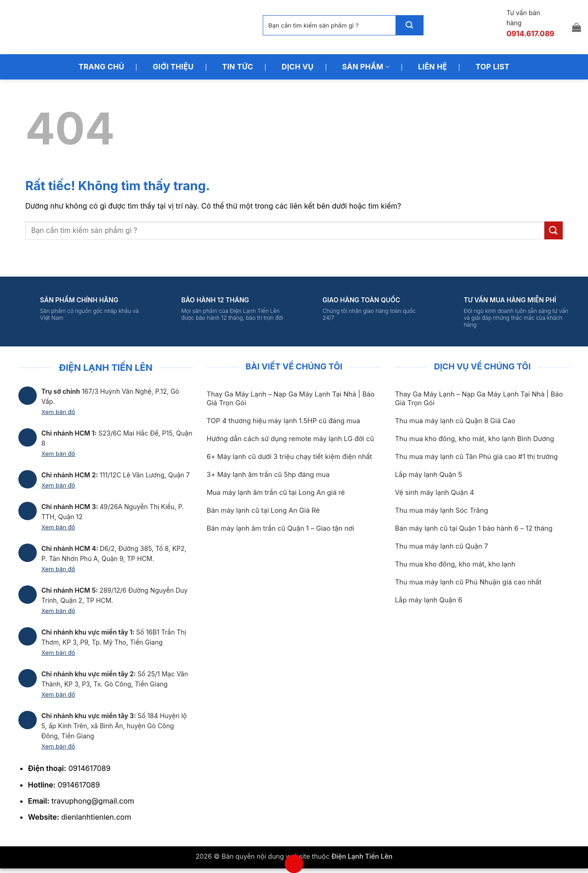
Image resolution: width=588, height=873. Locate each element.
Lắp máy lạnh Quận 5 (429, 475)
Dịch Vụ (298, 67)
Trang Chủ (102, 67)
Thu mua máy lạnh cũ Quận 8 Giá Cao (455, 421)
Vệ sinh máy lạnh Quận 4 (435, 493)
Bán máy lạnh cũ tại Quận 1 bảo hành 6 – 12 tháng (474, 528)
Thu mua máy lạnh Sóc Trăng (442, 510)
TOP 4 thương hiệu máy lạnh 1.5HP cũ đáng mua (283, 421)
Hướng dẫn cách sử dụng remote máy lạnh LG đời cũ (290, 439)
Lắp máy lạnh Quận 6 (429, 600)
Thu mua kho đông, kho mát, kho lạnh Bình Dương (475, 439)
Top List (492, 67)
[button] (577, 27)
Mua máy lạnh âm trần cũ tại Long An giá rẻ (276, 493)
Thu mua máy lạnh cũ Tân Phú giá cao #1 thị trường (476, 457)
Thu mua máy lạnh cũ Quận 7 (441, 546)
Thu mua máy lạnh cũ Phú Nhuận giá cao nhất (468, 582)
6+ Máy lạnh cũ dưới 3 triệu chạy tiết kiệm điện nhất (289, 457)
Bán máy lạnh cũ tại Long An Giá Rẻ (263, 510)
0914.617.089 (530, 34)
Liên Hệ (433, 67)
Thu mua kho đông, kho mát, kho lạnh (455, 564)
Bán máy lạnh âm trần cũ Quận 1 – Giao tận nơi (280, 528)
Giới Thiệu (173, 67)
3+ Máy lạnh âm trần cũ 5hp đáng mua (268, 475)
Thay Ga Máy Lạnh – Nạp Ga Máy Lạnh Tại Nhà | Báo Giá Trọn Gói (291, 399)
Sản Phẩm (366, 67)
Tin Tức (238, 67)
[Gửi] (409, 25)
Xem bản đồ (58, 412)
